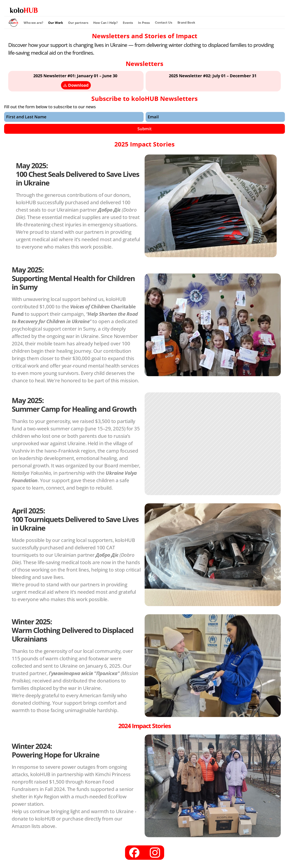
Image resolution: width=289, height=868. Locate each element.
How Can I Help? (105, 23)
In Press (144, 23)
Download (76, 85)
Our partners (78, 23)
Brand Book (186, 22)
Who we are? (33, 23)
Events (128, 23)
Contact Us (164, 22)
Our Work (56, 23)
